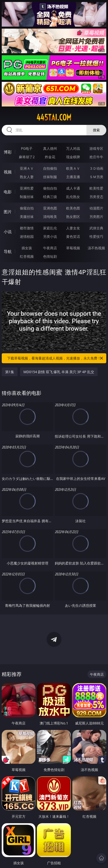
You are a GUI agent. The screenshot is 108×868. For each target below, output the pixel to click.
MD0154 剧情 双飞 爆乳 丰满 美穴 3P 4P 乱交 (59, 372)
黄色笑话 (73, 236)
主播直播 (73, 177)
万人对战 (73, 148)
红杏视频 (27, 256)
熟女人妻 (27, 177)
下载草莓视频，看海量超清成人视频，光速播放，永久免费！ (55, 358)
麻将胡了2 (27, 157)
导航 (8, 252)
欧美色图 (73, 208)
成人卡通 (73, 188)
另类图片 (96, 217)
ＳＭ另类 (96, 177)
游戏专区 (96, 148)
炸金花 (50, 157)
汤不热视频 (96, 248)
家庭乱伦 (50, 228)
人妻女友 (73, 228)
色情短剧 (50, 256)
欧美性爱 (96, 188)
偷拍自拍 (50, 188)
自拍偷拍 (50, 168)
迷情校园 (27, 236)
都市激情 (27, 228)
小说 (8, 232)
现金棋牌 (73, 157)
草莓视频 (73, 248)
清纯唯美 (50, 217)
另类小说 (50, 236)
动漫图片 (96, 208)
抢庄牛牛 (96, 157)
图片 (8, 212)
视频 (8, 172)
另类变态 (96, 197)
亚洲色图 (50, 208)
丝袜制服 (50, 177)
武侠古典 (96, 228)
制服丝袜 (27, 197)
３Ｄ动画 (96, 168)
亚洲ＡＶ (27, 168)
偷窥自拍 (27, 208)
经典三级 (50, 197)
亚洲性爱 (27, 188)
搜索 (96, 130)
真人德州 (50, 148)
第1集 (10, 372)
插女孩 (27, 248)
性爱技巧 (96, 236)
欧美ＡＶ (73, 168)
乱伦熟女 (73, 197)
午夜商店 (50, 248)
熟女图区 (73, 217)
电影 (8, 192)
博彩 (8, 152)
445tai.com (54, 117)
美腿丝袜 (27, 217)
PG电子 (27, 148)
